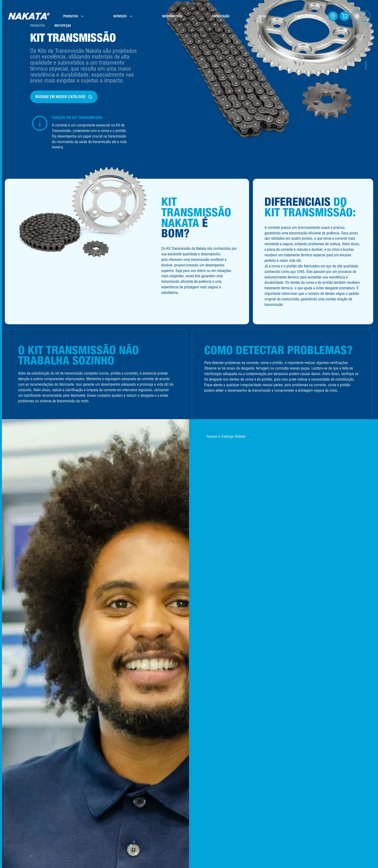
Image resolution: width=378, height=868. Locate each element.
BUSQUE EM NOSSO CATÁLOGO (64, 97)
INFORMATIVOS (173, 16)
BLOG (261, 16)
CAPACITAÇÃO (220, 16)
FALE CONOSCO (304, 16)
